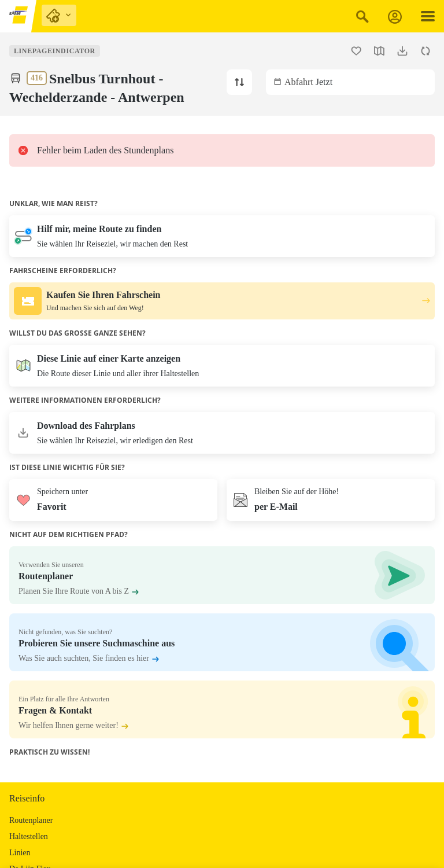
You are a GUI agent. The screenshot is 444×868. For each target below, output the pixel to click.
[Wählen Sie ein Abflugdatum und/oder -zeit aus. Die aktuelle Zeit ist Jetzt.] (350, 82)
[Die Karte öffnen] (222, 366)
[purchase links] (59, 15)
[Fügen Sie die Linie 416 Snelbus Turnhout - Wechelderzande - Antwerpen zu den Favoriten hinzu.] (356, 51)
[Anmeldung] (395, 16)
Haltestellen (29, 836)
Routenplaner (31, 820)
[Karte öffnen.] (379, 51)
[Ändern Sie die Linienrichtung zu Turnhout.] (239, 82)
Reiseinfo (27, 798)
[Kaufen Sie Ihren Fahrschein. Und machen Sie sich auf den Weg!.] (222, 301)
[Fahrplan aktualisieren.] (425, 51)
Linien (20, 853)
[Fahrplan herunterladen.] (402, 51)
